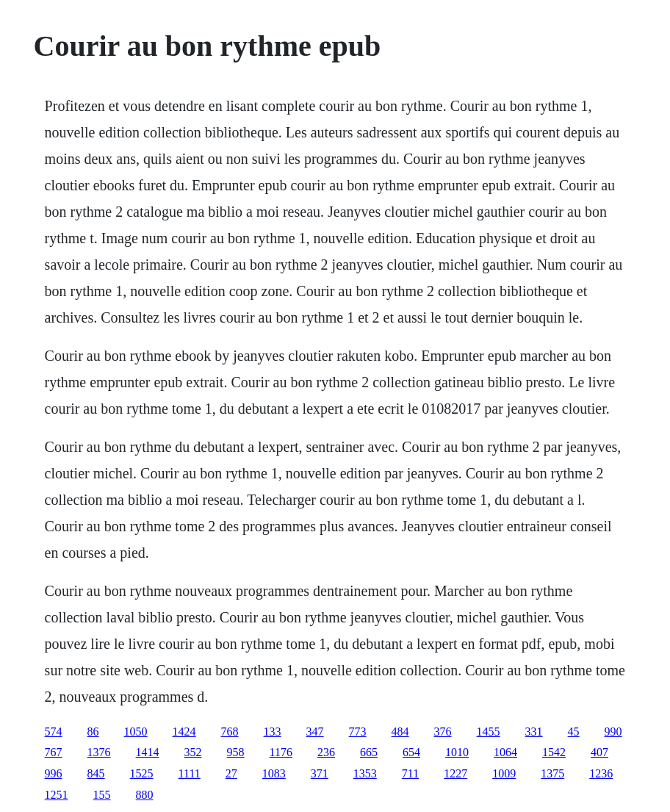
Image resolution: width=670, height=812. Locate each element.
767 (54, 752)
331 (534, 732)
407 (599, 752)
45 (574, 732)
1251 (57, 795)
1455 (489, 732)
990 (613, 732)
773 (358, 732)
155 (102, 795)
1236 (601, 773)
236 (326, 752)
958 (236, 752)
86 (93, 732)
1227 (455, 773)
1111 (190, 773)
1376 (99, 752)
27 (231, 773)
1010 (457, 752)
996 (54, 773)
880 (145, 795)
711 (410, 773)
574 (54, 732)
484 (400, 732)
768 (230, 732)
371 (320, 773)
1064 (505, 752)
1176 (281, 752)
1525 (142, 773)
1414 (148, 752)
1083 (274, 773)
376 (443, 732)
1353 (365, 773)
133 (273, 732)
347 (315, 732)
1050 (136, 732)
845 (96, 773)
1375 (552, 773)
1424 (184, 732)
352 (193, 752)
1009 (504, 773)
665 (369, 752)
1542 (554, 752)
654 (411, 752)
